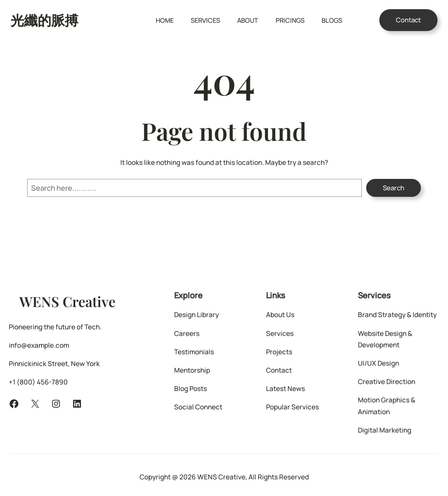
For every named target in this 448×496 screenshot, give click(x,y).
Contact (408, 20)
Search (394, 188)
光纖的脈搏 (44, 20)
